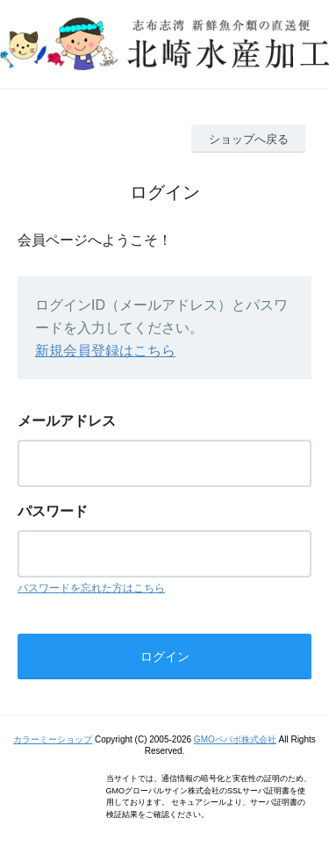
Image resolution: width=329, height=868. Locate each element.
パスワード (53, 511)
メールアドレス (67, 421)
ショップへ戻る (249, 139)
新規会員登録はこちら (105, 351)
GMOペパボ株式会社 (235, 739)
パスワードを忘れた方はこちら (91, 588)
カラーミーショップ (53, 739)
